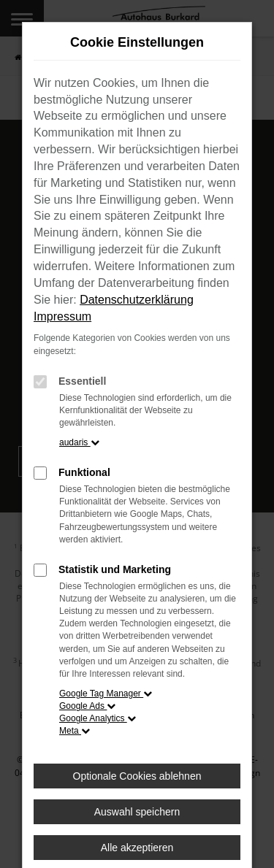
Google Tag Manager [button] (106, 694)
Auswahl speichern (137, 812)
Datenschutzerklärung (137, 300)
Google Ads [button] (87, 706)
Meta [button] (75, 731)
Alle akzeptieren (137, 848)
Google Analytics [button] (98, 718)
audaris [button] (79, 442)
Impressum (62, 316)
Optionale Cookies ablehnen (137, 776)
